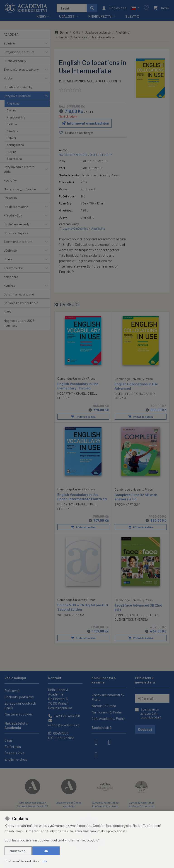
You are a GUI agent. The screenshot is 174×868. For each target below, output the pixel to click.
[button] (135, 8)
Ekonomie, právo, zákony (21, 69)
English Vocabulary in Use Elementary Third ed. (78, 386)
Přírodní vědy (13, 215)
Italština (12, 124)
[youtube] (96, 754)
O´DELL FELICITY (108, 81)
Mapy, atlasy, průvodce (20, 189)
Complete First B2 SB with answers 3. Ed (136, 497)
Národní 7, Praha (104, 706)
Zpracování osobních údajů (20, 705)
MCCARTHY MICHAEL (72, 393)
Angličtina (13, 103)
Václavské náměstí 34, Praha (108, 697)
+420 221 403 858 (64, 716)
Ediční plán (13, 746)
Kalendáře (11, 277)
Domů (61, 32)
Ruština (12, 152)
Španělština (14, 159)
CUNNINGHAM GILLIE (129, 615)
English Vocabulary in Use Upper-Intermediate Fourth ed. (82, 496)
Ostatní (11, 138)
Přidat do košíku (83, 417)
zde (45, 861)
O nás (9, 740)
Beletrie (9, 43)
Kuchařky (10, 180)
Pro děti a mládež (16, 207)
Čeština (12, 110)
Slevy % (132, 16)
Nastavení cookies (19, 714)
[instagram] (109, 742)
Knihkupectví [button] (100, 16)
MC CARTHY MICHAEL (76, 81)
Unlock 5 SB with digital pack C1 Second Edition (83, 607)
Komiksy (9, 285)
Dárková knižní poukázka (21, 303)
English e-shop (16, 759)
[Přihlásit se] (114, 8)
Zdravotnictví (13, 268)
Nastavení (18, 851)
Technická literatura (18, 242)
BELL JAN (152, 615)
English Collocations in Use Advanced (136, 386)
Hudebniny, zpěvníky (18, 87)
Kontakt (55, 678)
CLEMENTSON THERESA (131, 619)
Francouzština (16, 117)
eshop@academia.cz (64, 723)
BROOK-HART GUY (127, 504)
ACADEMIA (11, 34)
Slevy (7, 312)
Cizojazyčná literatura (19, 52)
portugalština (15, 145)
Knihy (76, 32)
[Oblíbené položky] (146, 8)
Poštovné (12, 690)
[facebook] (96, 742)
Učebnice (10, 250)
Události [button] (67, 16)
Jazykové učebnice (17, 96)
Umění (8, 259)
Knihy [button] (41, 16)
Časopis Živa (14, 753)
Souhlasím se (151, 713)
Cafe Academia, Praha (108, 718)
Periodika (10, 198)
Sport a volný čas (16, 233)
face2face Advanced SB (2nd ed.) (138, 607)
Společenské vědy (17, 224)
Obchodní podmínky (19, 697)
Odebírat (145, 729)
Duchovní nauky (15, 61)
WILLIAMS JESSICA (71, 615)
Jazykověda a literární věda (19, 169)
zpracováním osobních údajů (151, 715)
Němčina (12, 131)
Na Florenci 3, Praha (107, 712)
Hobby (8, 78)
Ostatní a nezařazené (19, 294)
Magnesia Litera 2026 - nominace (20, 323)
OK (46, 851)
